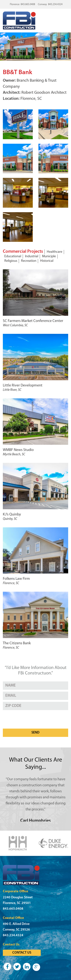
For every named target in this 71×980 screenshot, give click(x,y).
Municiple (49, 256)
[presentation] (32, 719)
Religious (11, 261)
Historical (47, 261)
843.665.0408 (28, 4)
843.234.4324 (55, 4)
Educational (13, 256)
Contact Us (22, 953)
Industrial (32, 256)
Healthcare (55, 252)
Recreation (29, 261)
